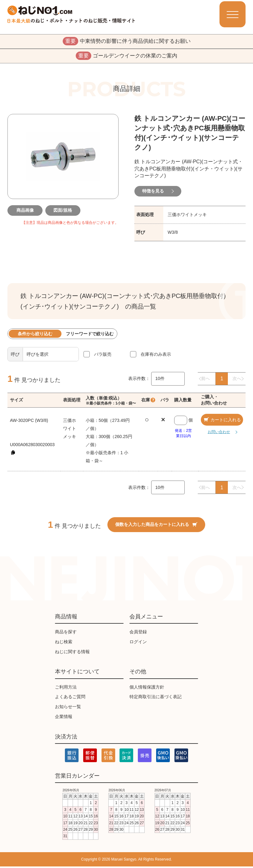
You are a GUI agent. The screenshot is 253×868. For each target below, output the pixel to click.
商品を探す (66, 633)
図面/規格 (63, 211)
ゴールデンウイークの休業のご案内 (126, 57)
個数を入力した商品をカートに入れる (156, 526)
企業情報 (64, 718)
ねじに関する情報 (72, 653)
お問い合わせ (217, 433)
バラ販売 (103, 355)
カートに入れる (222, 421)
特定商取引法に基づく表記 (156, 698)
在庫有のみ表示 (156, 355)
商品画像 (25, 211)
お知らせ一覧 (68, 708)
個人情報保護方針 (147, 688)
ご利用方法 (66, 688)
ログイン (138, 643)
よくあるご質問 (70, 698)
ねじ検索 (64, 643)
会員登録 (138, 633)
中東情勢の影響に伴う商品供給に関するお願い (126, 42)
